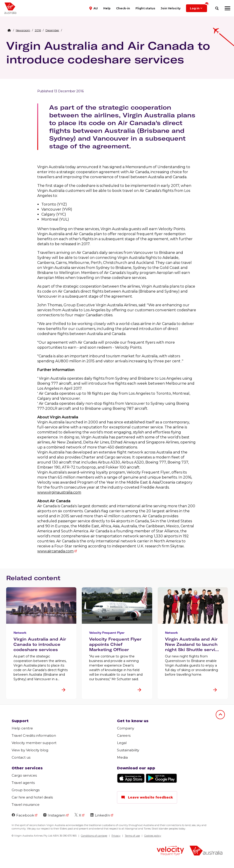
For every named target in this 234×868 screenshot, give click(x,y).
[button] (94, 8)
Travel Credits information (34, 735)
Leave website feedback (147, 797)
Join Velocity (171, 8)
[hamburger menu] (227, 8)
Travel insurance (26, 805)
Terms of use (132, 836)
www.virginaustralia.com (59, 492)
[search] (217, 8)
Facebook (23, 815)
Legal (122, 743)
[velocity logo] (170, 851)
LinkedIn (100, 815)
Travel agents (23, 783)
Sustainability (128, 750)
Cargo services (24, 775)
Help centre (22, 728)
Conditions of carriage (94, 836)
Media (122, 757)
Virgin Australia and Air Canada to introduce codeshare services (108, 52)
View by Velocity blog (30, 750)
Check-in (123, 8)
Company (126, 728)
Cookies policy (153, 836)
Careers (124, 735)
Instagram (54, 815)
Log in (198, 7)
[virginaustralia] (206, 851)
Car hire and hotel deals (32, 797)
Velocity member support (34, 743)
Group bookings (26, 790)
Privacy (116, 836)
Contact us (21, 757)
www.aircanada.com (55, 551)
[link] (23, 30)
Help (107, 8)
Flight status (145, 8)
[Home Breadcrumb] (9, 30)
